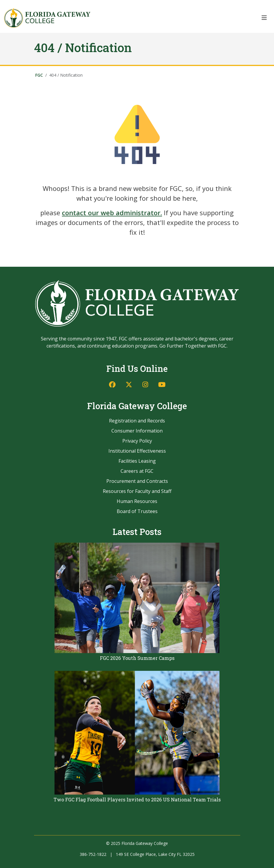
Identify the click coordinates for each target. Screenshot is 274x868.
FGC (39, 75)
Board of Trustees (137, 511)
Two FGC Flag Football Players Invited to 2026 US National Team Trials (137, 799)
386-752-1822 (93, 854)
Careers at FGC (137, 471)
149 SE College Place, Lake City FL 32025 (155, 854)
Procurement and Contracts (137, 481)
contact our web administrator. (112, 213)
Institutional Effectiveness (137, 451)
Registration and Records (137, 421)
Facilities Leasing (137, 461)
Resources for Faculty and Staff (137, 491)
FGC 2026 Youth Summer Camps (137, 658)
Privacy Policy (137, 441)
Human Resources (137, 501)
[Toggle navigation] (264, 18)
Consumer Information (137, 431)
